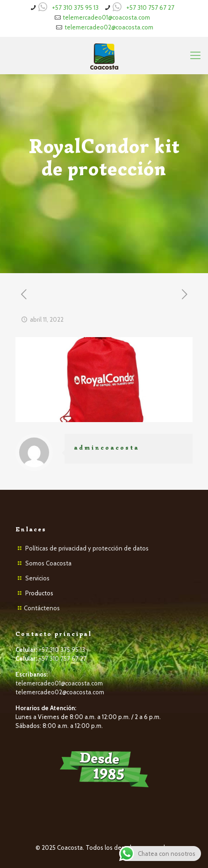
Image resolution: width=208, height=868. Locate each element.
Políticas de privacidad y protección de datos (87, 548)
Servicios (37, 578)
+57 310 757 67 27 (150, 7)
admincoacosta (107, 448)
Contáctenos (42, 608)
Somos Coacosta (48, 563)
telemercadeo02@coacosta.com (109, 27)
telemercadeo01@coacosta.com (106, 17)
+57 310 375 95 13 (75, 7)
